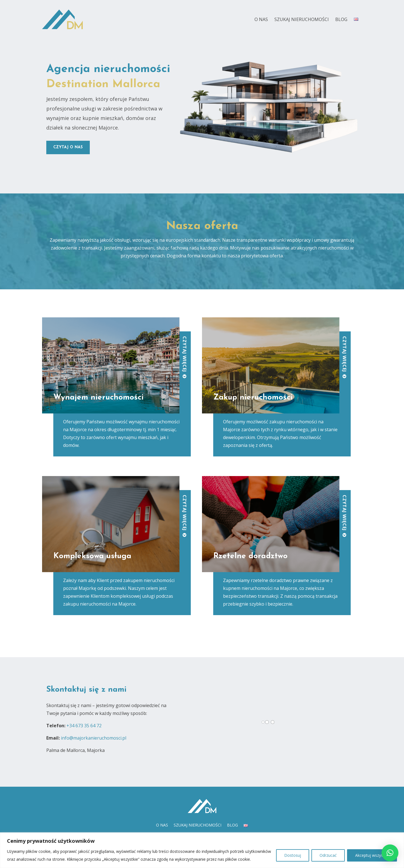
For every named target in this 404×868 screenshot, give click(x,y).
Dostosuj (293, 855)
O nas (261, 19)
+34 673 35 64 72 (84, 726)
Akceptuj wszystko (372, 855)
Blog (341, 19)
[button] (390, 853)
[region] (202, 850)
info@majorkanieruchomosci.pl (94, 738)
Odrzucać (328, 855)
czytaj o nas (68, 147)
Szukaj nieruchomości (302, 19)
